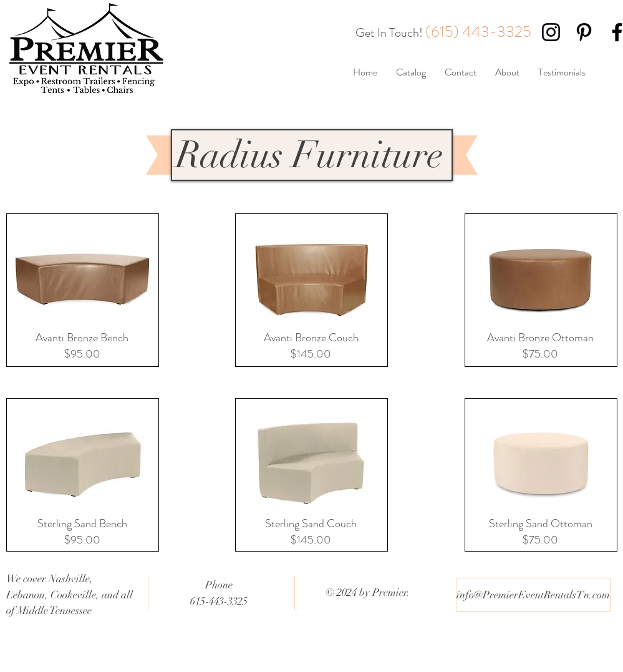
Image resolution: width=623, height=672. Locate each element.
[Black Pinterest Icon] (584, 32)
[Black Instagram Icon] (551, 32)
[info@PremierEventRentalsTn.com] (533, 595)
